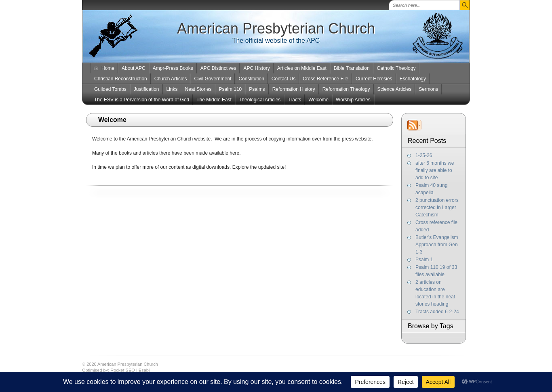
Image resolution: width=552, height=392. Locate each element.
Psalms (257, 89)
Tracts (294, 100)
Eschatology (413, 79)
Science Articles (395, 89)
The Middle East (214, 100)
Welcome (318, 100)
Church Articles (171, 79)
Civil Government (213, 79)
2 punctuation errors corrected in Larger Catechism (437, 208)
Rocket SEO (123, 370)
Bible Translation (352, 68)
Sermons (428, 89)
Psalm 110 (231, 89)
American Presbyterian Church (276, 28)
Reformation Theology (346, 89)
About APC (134, 68)
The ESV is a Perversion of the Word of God (142, 100)
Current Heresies (374, 79)
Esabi (144, 370)
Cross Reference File (326, 79)
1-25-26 (424, 155)
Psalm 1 (424, 260)
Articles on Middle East (302, 68)
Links (172, 89)
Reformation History (294, 89)
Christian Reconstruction (121, 79)
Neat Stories (198, 89)
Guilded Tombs (110, 89)
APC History (256, 68)
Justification (146, 89)
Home (108, 68)
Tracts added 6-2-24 (437, 312)
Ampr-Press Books (173, 68)
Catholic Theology (396, 68)
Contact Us (283, 79)
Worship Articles (353, 100)
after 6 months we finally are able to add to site (435, 170)
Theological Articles (260, 100)
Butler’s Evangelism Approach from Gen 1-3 (437, 245)
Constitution (251, 79)
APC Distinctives (218, 68)
